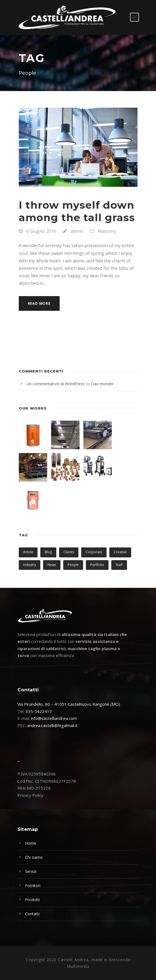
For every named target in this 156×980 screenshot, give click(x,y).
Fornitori (33, 885)
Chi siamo (34, 857)
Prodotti (32, 900)
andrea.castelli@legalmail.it (52, 725)
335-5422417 (39, 711)
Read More (39, 303)
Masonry (107, 231)
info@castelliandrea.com (54, 718)
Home (31, 843)
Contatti (32, 914)
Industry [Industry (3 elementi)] (30, 565)
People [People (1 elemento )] (73, 565)
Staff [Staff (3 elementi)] (119, 565)
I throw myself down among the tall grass (77, 211)
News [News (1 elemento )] (52, 565)
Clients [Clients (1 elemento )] (69, 552)
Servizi (31, 871)
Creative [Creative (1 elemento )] (120, 552)
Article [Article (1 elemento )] (28, 552)
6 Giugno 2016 (41, 231)
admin (77, 231)
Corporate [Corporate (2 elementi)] (94, 552)
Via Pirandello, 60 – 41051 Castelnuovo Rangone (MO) (69, 704)
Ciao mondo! (102, 384)
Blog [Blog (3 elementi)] (48, 552)
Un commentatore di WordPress (55, 384)
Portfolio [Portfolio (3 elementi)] (97, 565)
